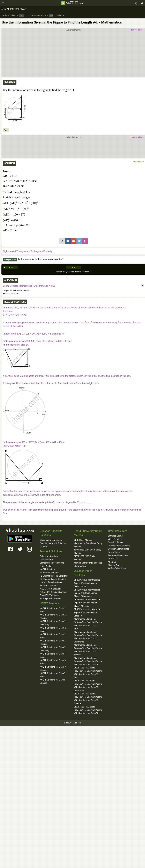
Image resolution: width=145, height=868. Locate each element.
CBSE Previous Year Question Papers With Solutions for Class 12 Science (87, 603)
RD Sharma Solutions (49, 573)
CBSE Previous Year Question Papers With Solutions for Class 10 (87, 613)
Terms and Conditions (118, 555)
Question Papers (116, 542)
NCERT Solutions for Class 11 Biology (53, 655)
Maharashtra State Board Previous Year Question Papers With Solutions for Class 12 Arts (88, 624)
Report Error (10, 260)
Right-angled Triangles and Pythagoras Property (28, 251)
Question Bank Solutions (119, 546)
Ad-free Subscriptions (118, 568)
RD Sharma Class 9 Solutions (53, 579)
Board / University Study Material (88, 533)
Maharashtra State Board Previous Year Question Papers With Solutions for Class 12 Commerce (88, 637)
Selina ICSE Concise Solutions (53, 592)
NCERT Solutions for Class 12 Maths (53, 610)
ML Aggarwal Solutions (50, 599)
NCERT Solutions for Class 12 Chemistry (53, 623)
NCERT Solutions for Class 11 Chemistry (53, 649)
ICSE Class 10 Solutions (51, 589)
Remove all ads (137, 30)
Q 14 (73, 267)
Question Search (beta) (118, 549)
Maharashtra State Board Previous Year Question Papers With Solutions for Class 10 (88, 661)
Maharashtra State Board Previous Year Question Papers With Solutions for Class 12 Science (88, 650)
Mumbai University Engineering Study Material (88, 564)
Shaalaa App (114, 565)
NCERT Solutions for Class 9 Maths (53, 675)
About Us (112, 562)
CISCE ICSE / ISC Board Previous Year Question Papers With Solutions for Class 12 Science (88, 699)
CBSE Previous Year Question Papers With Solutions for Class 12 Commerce (87, 593)
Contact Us (113, 559)
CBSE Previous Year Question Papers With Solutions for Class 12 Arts (87, 583)
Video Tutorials (115, 539)
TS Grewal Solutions (49, 586)
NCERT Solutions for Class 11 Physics (53, 642)
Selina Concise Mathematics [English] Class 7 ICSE (29, 286)
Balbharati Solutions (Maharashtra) (49, 558)
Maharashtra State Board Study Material (88, 545)
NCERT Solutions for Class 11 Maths (53, 636)
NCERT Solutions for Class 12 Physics (53, 616)
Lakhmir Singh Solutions (51, 582)
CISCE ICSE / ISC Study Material (84, 558)
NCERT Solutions (47, 569)
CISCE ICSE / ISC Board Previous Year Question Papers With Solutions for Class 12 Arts (88, 673)
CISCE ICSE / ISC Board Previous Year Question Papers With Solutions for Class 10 (88, 710)
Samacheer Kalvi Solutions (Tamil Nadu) (52, 564)
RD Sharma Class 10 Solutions (54, 576)
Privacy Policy (114, 552)
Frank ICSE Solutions (49, 595)
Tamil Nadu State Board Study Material (87, 551)
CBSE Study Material (83, 540)
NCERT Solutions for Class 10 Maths (53, 662)
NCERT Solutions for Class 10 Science (53, 668)
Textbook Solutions (51, 551)
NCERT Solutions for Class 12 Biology (53, 629)
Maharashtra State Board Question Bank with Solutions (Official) (53, 543)
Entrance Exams (115, 536)
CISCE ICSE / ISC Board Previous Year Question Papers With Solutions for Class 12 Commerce (88, 686)
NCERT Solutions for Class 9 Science (53, 681)
